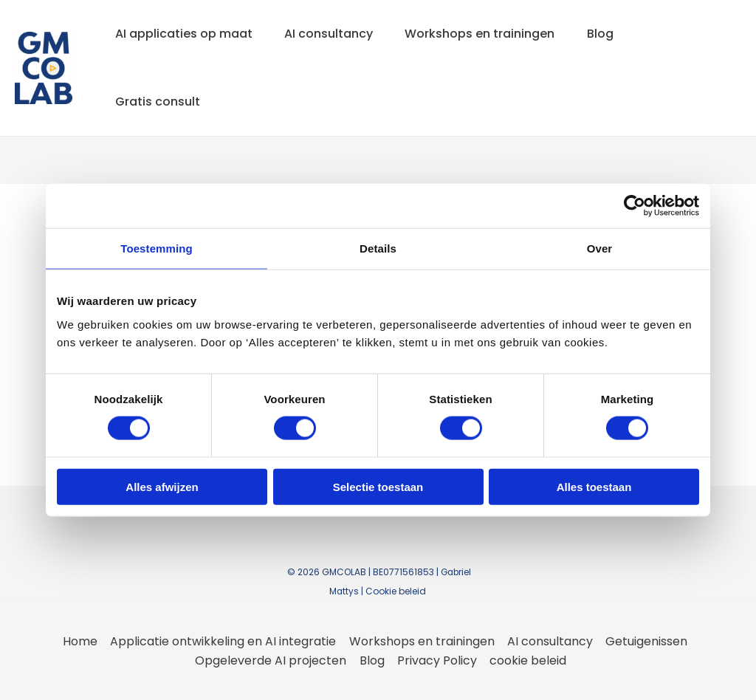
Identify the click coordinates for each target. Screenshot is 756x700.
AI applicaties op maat (185, 34)
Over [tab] (600, 248)
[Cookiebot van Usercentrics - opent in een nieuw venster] (635, 206)
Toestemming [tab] (157, 248)
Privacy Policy (437, 660)
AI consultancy (334, 34)
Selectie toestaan (378, 486)
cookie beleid (527, 660)
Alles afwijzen (162, 486)
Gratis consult (159, 102)
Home (82, 641)
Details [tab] (378, 248)
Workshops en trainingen (488, 34)
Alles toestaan (594, 486)
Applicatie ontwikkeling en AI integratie (224, 641)
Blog (612, 34)
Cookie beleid (396, 591)
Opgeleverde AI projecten (273, 660)
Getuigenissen (645, 641)
